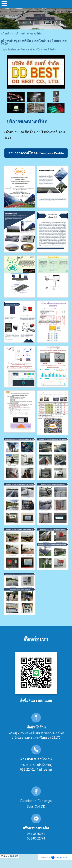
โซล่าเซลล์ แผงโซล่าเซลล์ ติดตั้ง (38, 50)
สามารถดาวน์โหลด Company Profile (36, 153)
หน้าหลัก (6, 34)
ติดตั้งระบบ (14, 50)
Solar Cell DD (36, 806)
